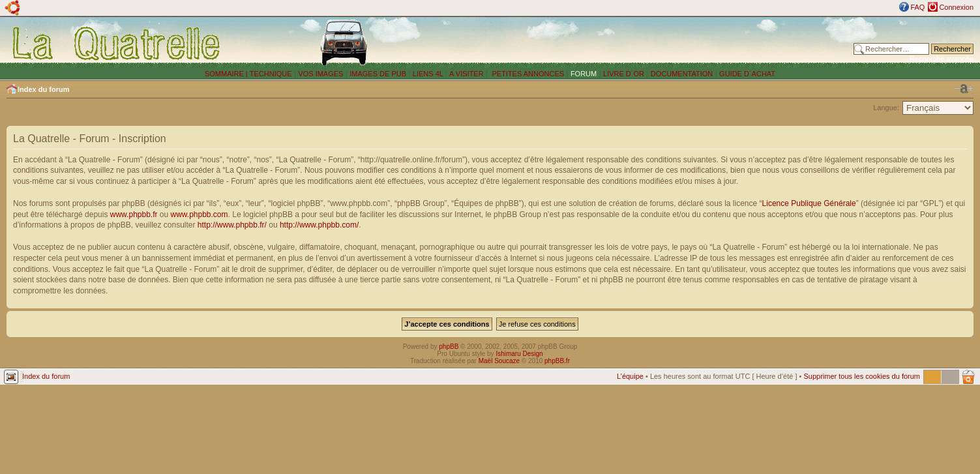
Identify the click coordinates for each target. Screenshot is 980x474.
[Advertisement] (657, 42)
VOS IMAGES (320, 74)
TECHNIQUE (271, 74)
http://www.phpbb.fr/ (232, 225)
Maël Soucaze (499, 361)
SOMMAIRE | (227, 74)
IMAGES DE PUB (378, 74)
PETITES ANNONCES (527, 74)
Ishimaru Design (519, 354)
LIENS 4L (429, 74)
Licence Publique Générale (809, 203)
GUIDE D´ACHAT (747, 74)
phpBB (449, 347)
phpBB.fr (557, 361)
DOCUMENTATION (682, 74)
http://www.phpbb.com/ (319, 225)
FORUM (584, 74)
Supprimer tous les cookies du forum (862, 376)
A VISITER (467, 74)
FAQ (917, 7)
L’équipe (630, 376)
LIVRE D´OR (624, 74)
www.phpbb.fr (134, 215)
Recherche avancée (942, 59)
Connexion (956, 7)
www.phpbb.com (200, 215)
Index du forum (43, 89)
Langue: (886, 108)
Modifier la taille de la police (964, 89)
